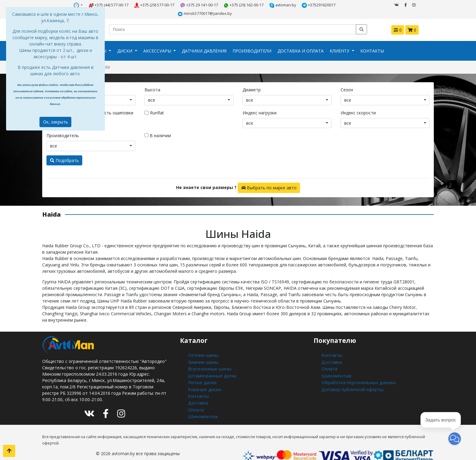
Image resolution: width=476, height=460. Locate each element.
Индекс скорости (358, 103)
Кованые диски (203, 377)
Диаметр (252, 80)
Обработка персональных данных (357, 371)
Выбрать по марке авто (269, 178)
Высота (152, 80)
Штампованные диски (211, 365)
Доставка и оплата (301, 42)
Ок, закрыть (56, 122)
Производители (252, 42)
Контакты (372, 42)
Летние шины (202, 345)
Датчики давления (204, 42)
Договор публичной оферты (351, 377)
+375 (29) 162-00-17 (215, 5)
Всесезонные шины (208, 358)
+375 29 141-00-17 (170, 5)
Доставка (198, 390)
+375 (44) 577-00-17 (80, 5)
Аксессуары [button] (158, 42)
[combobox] (189, 91)
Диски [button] (125, 42)
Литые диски (201, 371)
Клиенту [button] (340, 42)
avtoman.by (254, 5)
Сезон (347, 80)
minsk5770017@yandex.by (338, 5)
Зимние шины (202, 352)
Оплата (196, 396)
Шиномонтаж (202, 403)
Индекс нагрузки (260, 103)
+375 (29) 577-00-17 (126, 5)
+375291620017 (289, 5)
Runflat (157, 103)
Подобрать (65, 151)
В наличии (158, 126)
